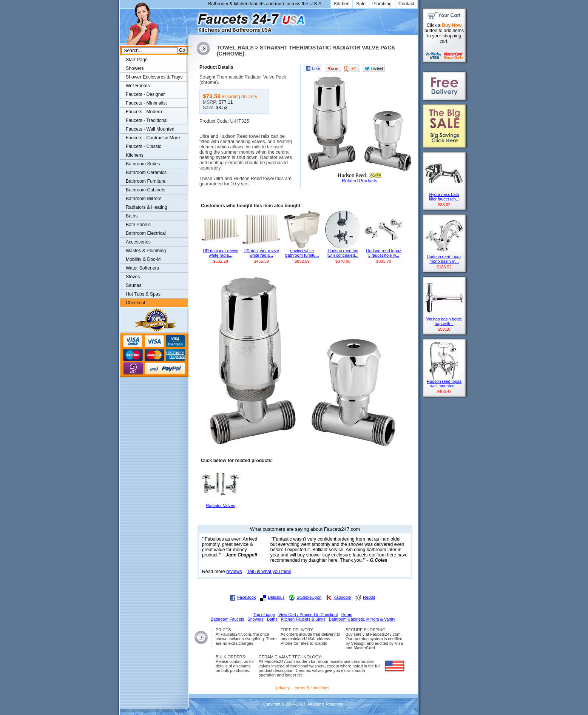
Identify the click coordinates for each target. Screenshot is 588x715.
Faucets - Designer (145, 94)
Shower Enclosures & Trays (154, 77)
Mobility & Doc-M (143, 259)
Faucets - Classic (144, 146)
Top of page (264, 615)
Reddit (369, 597)
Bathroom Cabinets (146, 190)
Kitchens (135, 155)
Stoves (133, 277)
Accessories (138, 242)
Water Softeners (142, 268)
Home (347, 615)
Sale (361, 4)
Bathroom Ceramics (146, 173)
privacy (283, 688)
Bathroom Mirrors (144, 199)
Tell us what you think (269, 572)
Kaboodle (342, 597)
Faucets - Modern (144, 112)
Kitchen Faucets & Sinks (303, 619)
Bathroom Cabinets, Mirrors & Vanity (362, 619)
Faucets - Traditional (147, 120)
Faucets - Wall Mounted (150, 129)
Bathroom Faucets (228, 619)
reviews (234, 572)
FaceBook (246, 597)
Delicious (276, 597)
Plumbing (382, 4)
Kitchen (342, 4)
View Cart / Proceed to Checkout (308, 615)
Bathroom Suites (143, 164)
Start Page (137, 60)
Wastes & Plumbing (146, 251)
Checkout (136, 303)
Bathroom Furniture (146, 181)
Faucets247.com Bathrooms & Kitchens (192, 20)
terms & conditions (312, 688)
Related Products (360, 181)
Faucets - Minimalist (146, 103)
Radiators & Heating (147, 207)
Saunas (134, 285)
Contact (406, 4)
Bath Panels (138, 225)
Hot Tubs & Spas (143, 294)
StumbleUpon (309, 597)
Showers (135, 68)
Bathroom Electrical (146, 233)
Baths (132, 216)
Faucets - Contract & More (153, 138)
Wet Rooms (138, 86)
